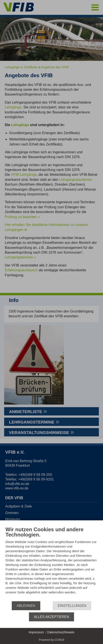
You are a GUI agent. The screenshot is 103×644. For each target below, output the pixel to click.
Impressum (36, 632)
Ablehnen (26, 606)
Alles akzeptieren (52, 617)
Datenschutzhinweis (61, 632)
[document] (51, 564)
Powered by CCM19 (51, 640)
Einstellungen (72, 606)
